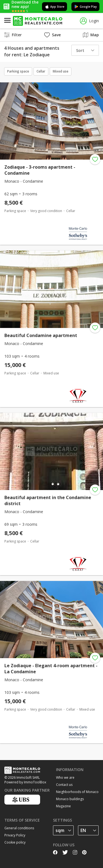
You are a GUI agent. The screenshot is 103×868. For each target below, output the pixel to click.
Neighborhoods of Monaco (77, 792)
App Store (55, 7)
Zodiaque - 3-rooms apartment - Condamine (40, 170)
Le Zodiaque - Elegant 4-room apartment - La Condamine (51, 669)
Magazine (63, 806)
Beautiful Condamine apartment (41, 335)
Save (52, 35)
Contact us (64, 785)
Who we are (65, 777)
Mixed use (61, 71)
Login (89, 21)
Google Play (85, 7)
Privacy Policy (15, 835)
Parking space (18, 71)
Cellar (41, 71)
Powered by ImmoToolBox (25, 782)
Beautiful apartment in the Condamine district (48, 500)
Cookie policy (15, 842)
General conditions (19, 828)
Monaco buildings (70, 799)
